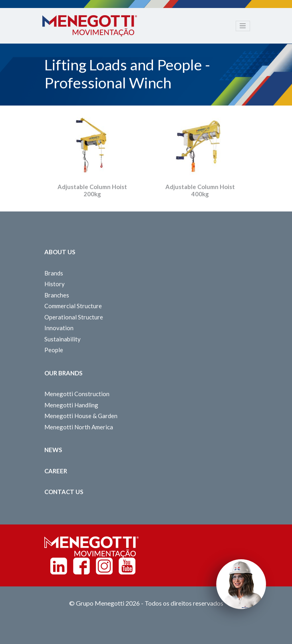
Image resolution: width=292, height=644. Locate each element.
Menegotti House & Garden (81, 416)
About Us (60, 252)
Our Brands (63, 373)
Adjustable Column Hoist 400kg (200, 190)
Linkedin (59, 566)
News (53, 450)
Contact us (64, 492)
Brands (54, 273)
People (54, 350)
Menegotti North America (79, 427)
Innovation (59, 328)
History (55, 284)
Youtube (127, 566)
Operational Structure (74, 317)
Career (56, 471)
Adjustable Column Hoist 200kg (92, 190)
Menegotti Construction (77, 394)
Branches (57, 295)
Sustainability (63, 339)
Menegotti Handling (71, 405)
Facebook (81, 566)
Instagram (104, 566)
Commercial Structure (73, 306)
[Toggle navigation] (243, 26)
